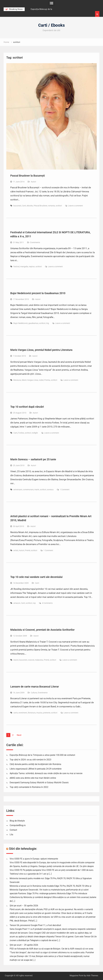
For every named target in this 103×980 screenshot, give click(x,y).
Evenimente (35, 242)
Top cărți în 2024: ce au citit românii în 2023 (30, 760)
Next (19, 735)
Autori (33, 182)
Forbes (21, 433)
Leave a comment (76, 206)
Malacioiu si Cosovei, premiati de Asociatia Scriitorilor (42, 630)
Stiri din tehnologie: (23, 849)
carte (16, 713)
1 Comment (65, 490)
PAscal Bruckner (40, 206)
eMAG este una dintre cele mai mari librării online (33, 778)
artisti (16, 550)
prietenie (47, 713)
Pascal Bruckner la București (28, 176)
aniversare (18, 490)
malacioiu (39, 660)
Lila (11, 834)
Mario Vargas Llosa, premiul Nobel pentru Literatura (41, 350)
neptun (32, 267)
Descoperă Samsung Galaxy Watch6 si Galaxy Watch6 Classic (39, 783)
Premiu (47, 380)
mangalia (24, 267)
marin (37, 490)
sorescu (50, 490)
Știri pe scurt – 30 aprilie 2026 (24, 906)
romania (51, 206)
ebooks (30, 206)
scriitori (59, 206)
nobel (41, 380)
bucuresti (17, 206)
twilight (35, 433)
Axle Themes (92, 976)
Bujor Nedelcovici (21, 323)
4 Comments (47, 603)
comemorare (28, 490)
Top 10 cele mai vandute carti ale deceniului (36, 577)
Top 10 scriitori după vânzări (27, 407)
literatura (17, 380)
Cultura (34, 693)
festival (16, 267)
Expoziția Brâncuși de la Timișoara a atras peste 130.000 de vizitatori (42, 755)
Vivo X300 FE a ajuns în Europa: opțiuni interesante (34, 859)
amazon (17, 603)
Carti (24, 206)
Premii (28, 550)
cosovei (31, 660)
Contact (13, 830)
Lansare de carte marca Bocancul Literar (35, 687)
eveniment (23, 713)
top (34, 603)
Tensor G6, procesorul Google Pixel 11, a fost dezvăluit (35, 925)
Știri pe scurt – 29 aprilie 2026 (24, 945)
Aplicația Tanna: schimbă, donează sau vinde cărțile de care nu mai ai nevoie (46, 773)
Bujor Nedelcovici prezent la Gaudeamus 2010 (38, 293)
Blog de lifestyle (17, 821)
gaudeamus (33, 323)
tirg (48, 323)
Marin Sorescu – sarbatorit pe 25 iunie (33, 459)
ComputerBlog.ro (18, 825)
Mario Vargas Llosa (30, 380)
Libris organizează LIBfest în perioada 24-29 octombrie (36, 769)
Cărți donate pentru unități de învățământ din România (35, 764)
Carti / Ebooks (51, 25)
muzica (39, 713)
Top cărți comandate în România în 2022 (29, 787)
